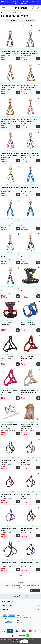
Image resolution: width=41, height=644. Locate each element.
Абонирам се (35, 591)
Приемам (24, 642)
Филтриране (29, 21)
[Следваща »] (24, 576)
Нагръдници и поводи (16, 12)
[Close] (40, 3)
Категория (13, 21)
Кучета (6, 12)
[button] (20, 601)
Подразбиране (35, 26)
